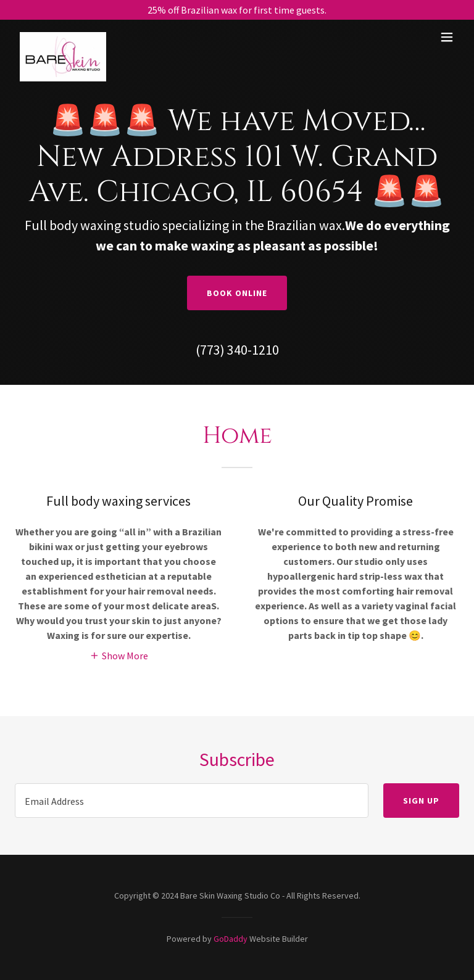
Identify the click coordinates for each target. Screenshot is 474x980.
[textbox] (192, 801)
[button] (447, 37)
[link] (63, 37)
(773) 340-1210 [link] (237, 350)
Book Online (237, 293)
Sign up (421, 801)
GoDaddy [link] (231, 939)
